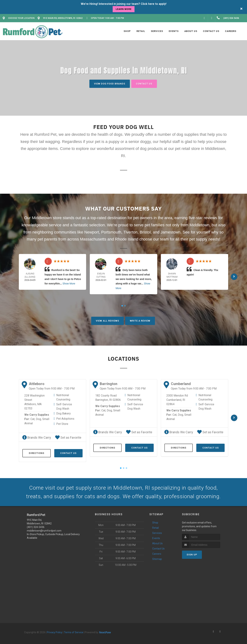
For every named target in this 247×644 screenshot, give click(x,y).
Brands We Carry (37, 437)
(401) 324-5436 (36, 527)
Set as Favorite (68, 437)
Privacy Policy (55, 632)
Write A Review (140, 321)
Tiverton (130, 232)
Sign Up (192, 555)
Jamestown (170, 232)
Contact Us (144, 84)
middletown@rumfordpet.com (44, 531)
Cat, (33, 419)
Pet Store (62, 424)
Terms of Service (74, 632)
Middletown (199, 225)
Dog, (39, 419)
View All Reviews (107, 321)
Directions (37, 453)
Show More (69, 284)
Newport (92, 232)
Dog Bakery (63, 413)
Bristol (145, 232)
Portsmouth (111, 232)
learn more (124, 9)
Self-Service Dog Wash (64, 406)
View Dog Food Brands (110, 84)
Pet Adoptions (65, 419)
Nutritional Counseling (63, 397)
